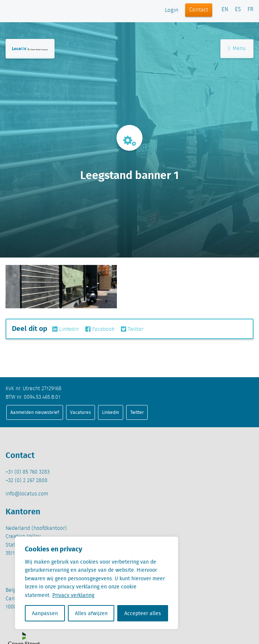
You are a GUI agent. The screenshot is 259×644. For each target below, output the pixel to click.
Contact (199, 10)
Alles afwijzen (91, 613)
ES (238, 10)
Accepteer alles (143, 613)
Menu (237, 49)
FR (250, 10)
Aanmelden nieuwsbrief (35, 412)
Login (172, 10)
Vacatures (81, 412)
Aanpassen (45, 613)
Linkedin (65, 329)
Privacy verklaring (73, 595)
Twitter (132, 329)
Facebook (100, 329)
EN (225, 10)
